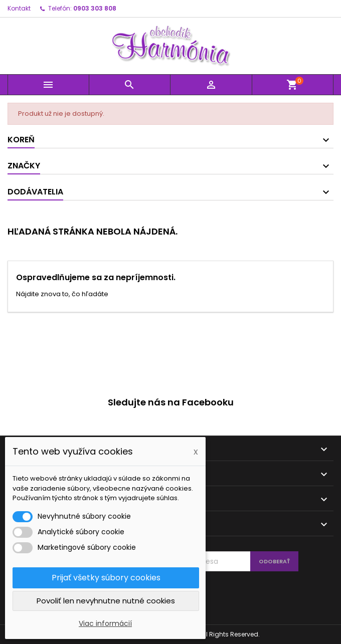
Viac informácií (105, 623)
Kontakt (19, 8)
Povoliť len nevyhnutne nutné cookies (106, 601)
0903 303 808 (95, 8)
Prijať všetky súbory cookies (106, 578)
